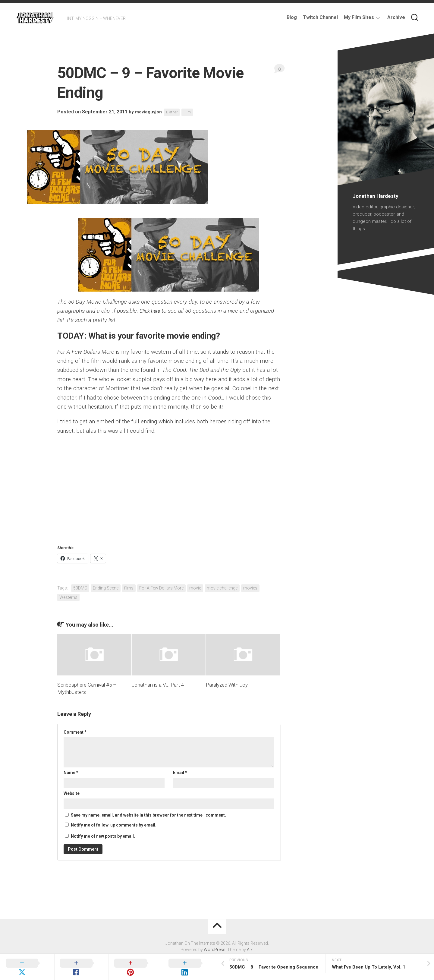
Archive (396, 17)
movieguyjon (150, 112)
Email (180, 773)
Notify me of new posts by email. (103, 836)
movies (250, 588)
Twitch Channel (320, 17)
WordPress (215, 950)
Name (71, 773)
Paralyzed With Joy (227, 685)
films (129, 588)
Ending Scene (106, 588)
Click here (152, 311)
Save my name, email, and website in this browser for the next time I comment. (148, 815)
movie (195, 588)
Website (72, 793)
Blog (292, 17)
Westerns (68, 597)
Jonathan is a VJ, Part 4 (158, 685)
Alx (250, 950)
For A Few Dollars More (161, 588)
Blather (175, 112)
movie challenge (222, 588)
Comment (75, 732)
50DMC (80, 588)
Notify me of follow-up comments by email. (114, 825)
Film (192, 112)
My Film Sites (359, 17)
